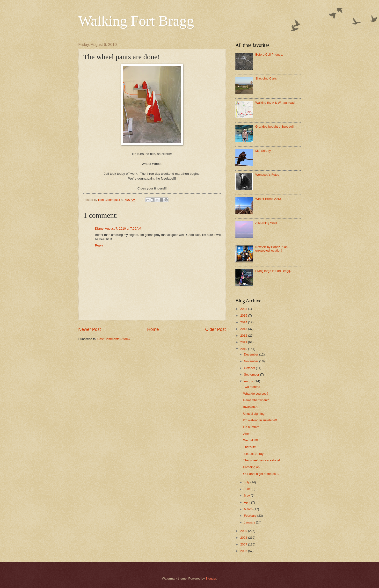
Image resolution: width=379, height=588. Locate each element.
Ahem (247, 434)
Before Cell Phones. (269, 54)
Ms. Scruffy (263, 151)
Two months (251, 387)
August (249, 381)
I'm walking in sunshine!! (260, 420)
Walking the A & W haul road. (275, 103)
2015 (244, 316)
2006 (244, 551)
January (250, 522)
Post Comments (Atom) (114, 339)
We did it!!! (251, 440)
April (247, 502)
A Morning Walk (266, 223)
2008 (244, 538)
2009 (244, 531)
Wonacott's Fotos (267, 175)
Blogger (211, 578)
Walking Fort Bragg (136, 21)
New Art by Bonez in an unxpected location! (271, 249)
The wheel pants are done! (262, 460)
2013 (244, 329)
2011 (244, 342)
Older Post (215, 329)
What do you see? (256, 394)
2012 (244, 336)
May (247, 496)
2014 (244, 322)
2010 (244, 349)
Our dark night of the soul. (261, 474)
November (251, 361)
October (250, 368)
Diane (99, 229)
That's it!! (249, 447)
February (251, 516)
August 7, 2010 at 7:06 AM (123, 229)
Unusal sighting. (254, 414)
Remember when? (256, 400)
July (247, 482)
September (252, 374)
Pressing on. (252, 467)
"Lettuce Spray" (254, 454)
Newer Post (90, 329)
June (248, 489)
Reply (99, 245)
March (249, 509)
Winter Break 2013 (268, 199)
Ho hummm (251, 427)
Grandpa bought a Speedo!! (274, 127)
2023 (244, 309)
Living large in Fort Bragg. (273, 271)
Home (153, 329)
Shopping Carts (266, 78)
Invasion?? (251, 407)
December (251, 354)
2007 (244, 544)
